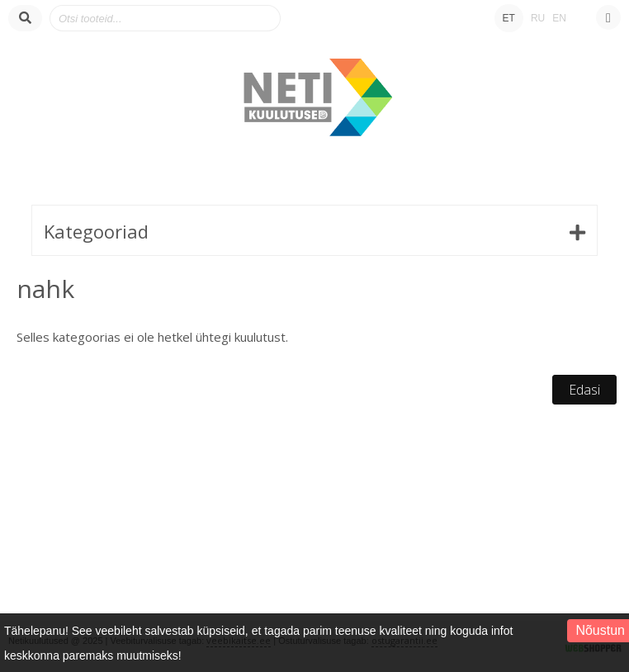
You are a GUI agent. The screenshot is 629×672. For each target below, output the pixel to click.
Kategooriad (96, 231)
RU (538, 18)
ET (509, 18)
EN (559, 18)
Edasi (584, 390)
